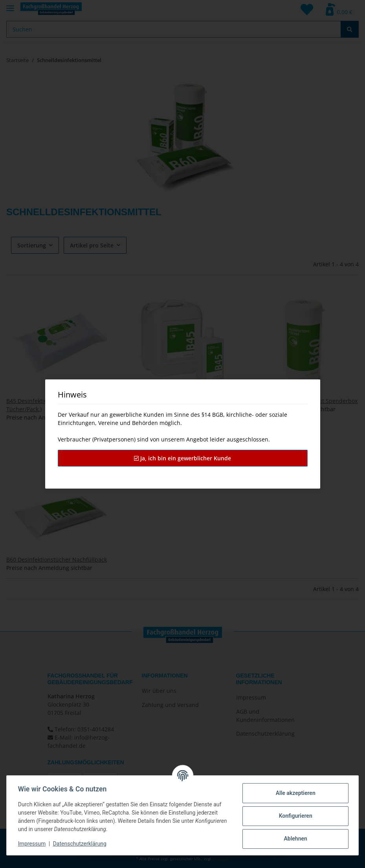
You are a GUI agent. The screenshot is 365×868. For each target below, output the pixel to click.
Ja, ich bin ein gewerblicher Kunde (182, 458)
